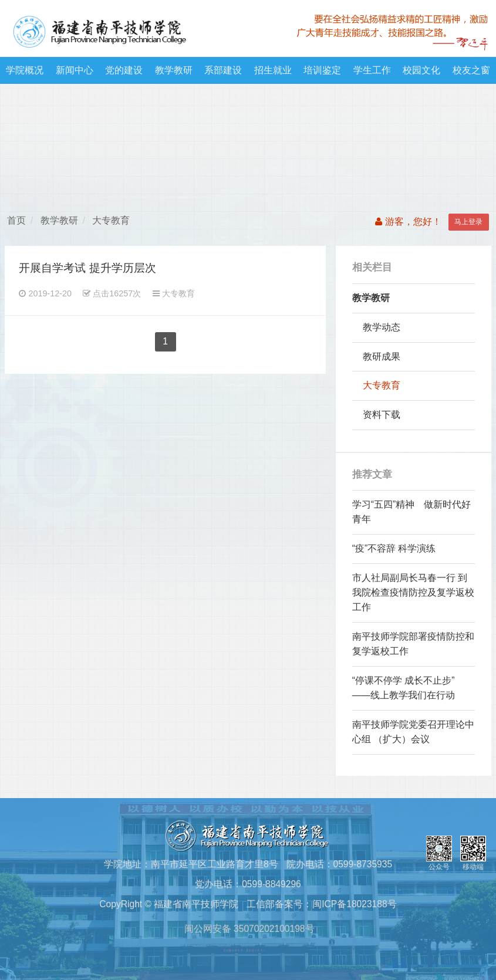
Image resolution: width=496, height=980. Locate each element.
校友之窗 (471, 70)
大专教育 (111, 220)
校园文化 (421, 70)
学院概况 (25, 70)
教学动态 (382, 327)
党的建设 (124, 70)
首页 (16, 220)
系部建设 (223, 70)
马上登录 (468, 222)
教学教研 (174, 70)
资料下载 (382, 415)
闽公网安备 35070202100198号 (248, 929)
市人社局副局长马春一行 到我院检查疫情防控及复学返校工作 (413, 592)
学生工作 (372, 70)
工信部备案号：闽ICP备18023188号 (321, 904)
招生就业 (273, 70)
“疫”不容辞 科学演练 (394, 548)
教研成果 (382, 356)
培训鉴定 (322, 70)
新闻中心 (75, 70)
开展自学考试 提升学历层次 (87, 268)
